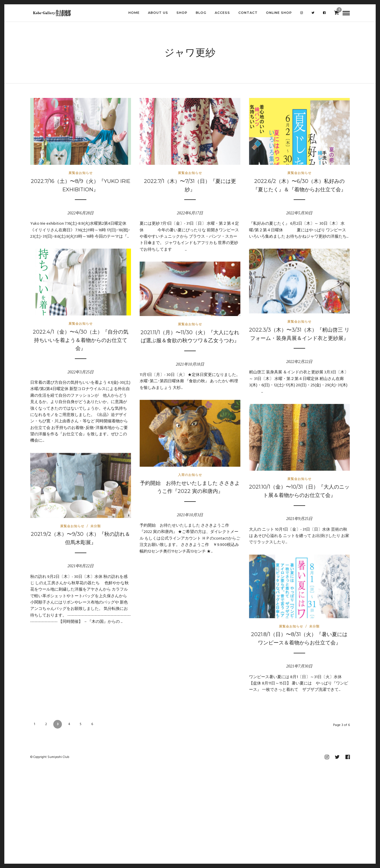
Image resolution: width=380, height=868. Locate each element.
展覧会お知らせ (81, 173)
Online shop (279, 13)
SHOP (182, 13)
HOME (134, 13)
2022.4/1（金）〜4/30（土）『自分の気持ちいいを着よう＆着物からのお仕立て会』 (81, 340)
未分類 (96, 526)
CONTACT (248, 13)
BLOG (201, 13)
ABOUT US (158, 13)
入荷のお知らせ (190, 475)
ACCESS (222, 13)
